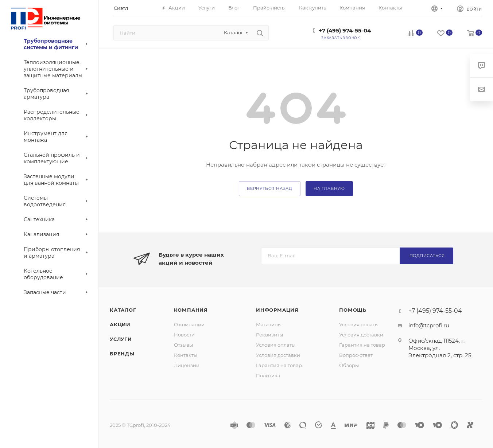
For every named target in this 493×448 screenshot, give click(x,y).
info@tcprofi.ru (429, 325)
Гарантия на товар (279, 365)
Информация (277, 310)
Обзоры (349, 365)
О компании (189, 324)
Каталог (123, 310)
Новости (184, 335)
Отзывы (183, 345)
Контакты (186, 355)
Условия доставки (278, 355)
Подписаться (427, 256)
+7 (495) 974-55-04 (345, 30)
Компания (191, 310)
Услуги (121, 339)
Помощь (353, 310)
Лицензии (187, 365)
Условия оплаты (276, 345)
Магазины (269, 324)
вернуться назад (270, 188)
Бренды (122, 354)
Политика (268, 375)
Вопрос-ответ (356, 355)
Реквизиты (269, 335)
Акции (120, 324)
